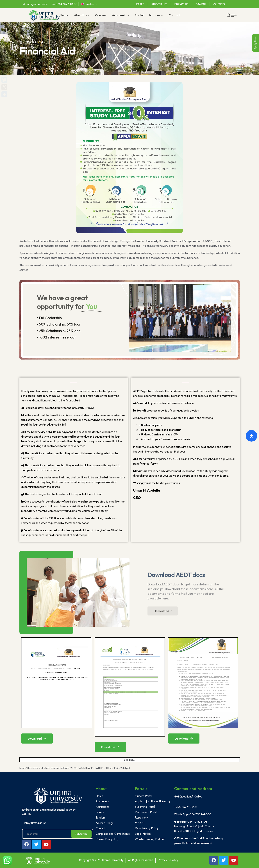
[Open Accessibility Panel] (251, 436)
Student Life (159, 4)
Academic (119, 15)
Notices (155, 15)
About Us (80, 15)
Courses (101, 15)
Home (64, 15)
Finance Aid (181, 4)
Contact (175, 15)
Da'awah (201, 4)
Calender (219, 4)
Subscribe (81, 834)
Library (139, 4)
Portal (139, 15)
